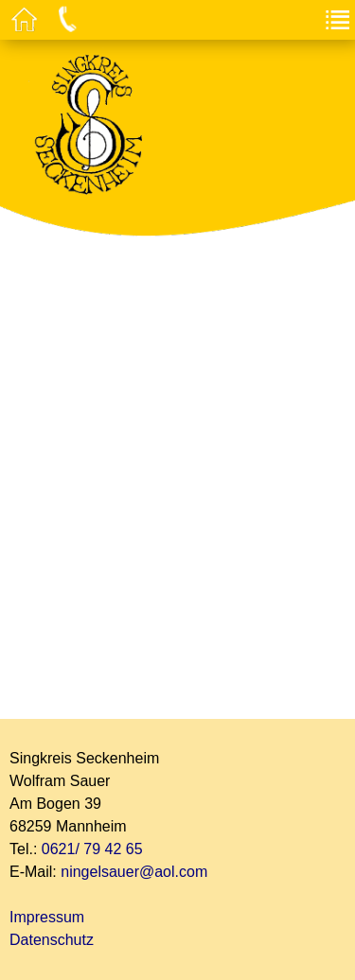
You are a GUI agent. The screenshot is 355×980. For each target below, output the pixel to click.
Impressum (47, 917)
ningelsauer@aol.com (134, 872)
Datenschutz (52, 940)
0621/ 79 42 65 (92, 849)
